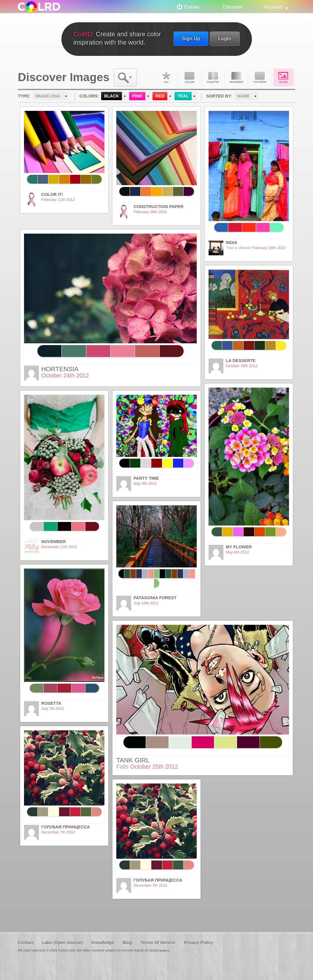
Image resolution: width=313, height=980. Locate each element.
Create (192, 7)
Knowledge (103, 943)
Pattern (260, 78)
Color (190, 78)
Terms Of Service (158, 943)
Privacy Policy (198, 943)
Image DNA (283, 78)
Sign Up (191, 38)
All (166, 78)
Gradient (236, 78)
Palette (213, 78)
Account (273, 7)
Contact (26, 943)
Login (225, 38)
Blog (127, 943)
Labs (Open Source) (62, 943)
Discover (232, 7)
